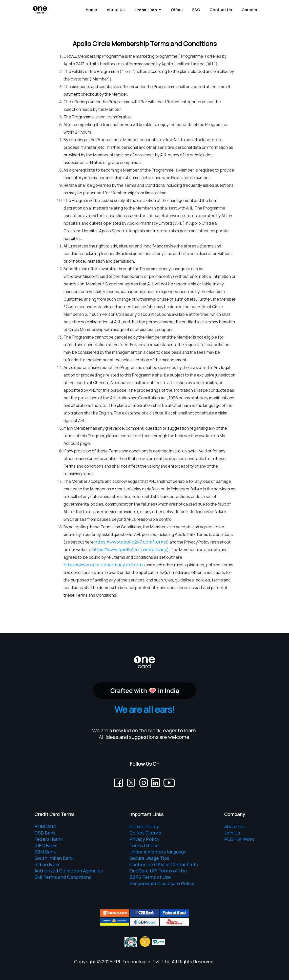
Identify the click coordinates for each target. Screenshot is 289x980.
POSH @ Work (239, 839)
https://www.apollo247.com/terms (131, 542)
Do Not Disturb (145, 833)
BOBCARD (45, 826)
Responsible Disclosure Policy (162, 883)
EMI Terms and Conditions (63, 877)
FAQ (196, 10)
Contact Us (221, 10)
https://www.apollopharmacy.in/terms (104, 565)
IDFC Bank (45, 845)
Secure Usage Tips (149, 858)
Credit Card (146, 10)
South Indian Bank (54, 858)
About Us (116, 10)
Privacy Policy (144, 839)
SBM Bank (45, 852)
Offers (177, 10)
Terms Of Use (144, 845)
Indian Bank (47, 864)
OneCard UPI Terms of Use (158, 871)
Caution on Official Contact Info (164, 864)
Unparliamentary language (158, 852)
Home (91, 10)
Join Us (232, 833)
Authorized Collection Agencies (69, 871)
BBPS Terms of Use (150, 877)
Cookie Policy (144, 826)
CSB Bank (45, 833)
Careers (249, 10)
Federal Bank (48, 839)
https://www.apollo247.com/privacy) (131, 549)
